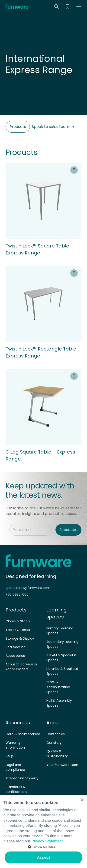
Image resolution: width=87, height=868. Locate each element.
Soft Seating (16, 647)
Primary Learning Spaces (60, 631)
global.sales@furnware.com (28, 588)
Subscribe (68, 530)
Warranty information (15, 745)
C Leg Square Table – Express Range (40, 455)
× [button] (82, 800)
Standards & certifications (16, 789)
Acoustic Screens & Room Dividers (21, 667)
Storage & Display (20, 638)
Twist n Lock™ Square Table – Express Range (40, 249)
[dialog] (43, 831)
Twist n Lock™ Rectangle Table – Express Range (43, 352)
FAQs (10, 756)
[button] (79, 7)
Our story (54, 743)
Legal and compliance (15, 767)
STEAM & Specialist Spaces (61, 658)
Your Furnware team (63, 765)
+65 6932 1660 (17, 594)
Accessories (15, 656)
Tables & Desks (18, 630)
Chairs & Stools (18, 621)
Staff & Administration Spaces (58, 687)
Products (18, 127)
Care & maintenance (23, 734)
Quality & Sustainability (57, 754)
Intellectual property (22, 778)
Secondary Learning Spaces (62, 644)
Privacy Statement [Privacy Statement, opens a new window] (47, 841)
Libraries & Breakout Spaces (62, 671)
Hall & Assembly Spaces (59, 703)
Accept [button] (44, 857)
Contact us (56, 734)
